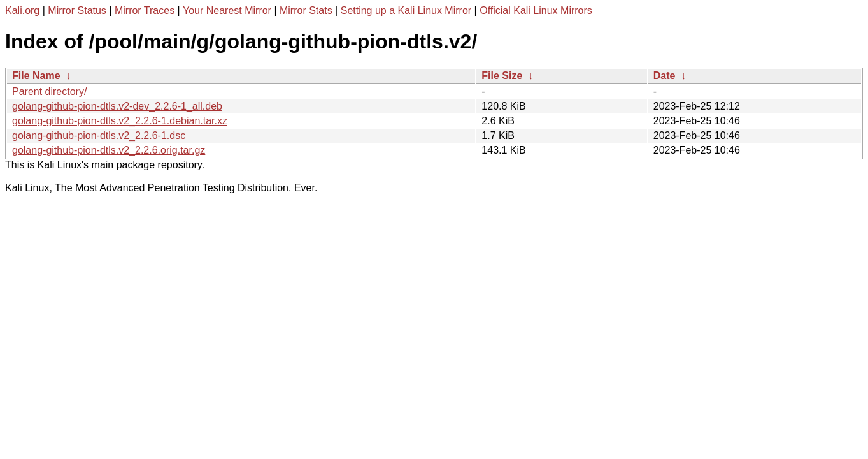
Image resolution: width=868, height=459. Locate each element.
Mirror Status (77, 11)
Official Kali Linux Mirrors (536, 11)
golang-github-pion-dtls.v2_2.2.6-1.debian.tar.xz (120, 121)
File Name (36, 76)
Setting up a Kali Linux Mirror (406, 11)
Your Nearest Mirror (227, 11)
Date (665, 76)
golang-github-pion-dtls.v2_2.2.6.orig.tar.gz (109, 150)
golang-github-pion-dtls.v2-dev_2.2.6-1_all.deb (117, 106)
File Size (502, 76)
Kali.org (22, 11)
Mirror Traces (145, 11)
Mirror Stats (306, 11)
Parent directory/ (49, 91)
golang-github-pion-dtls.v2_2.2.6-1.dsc (99, 135)
